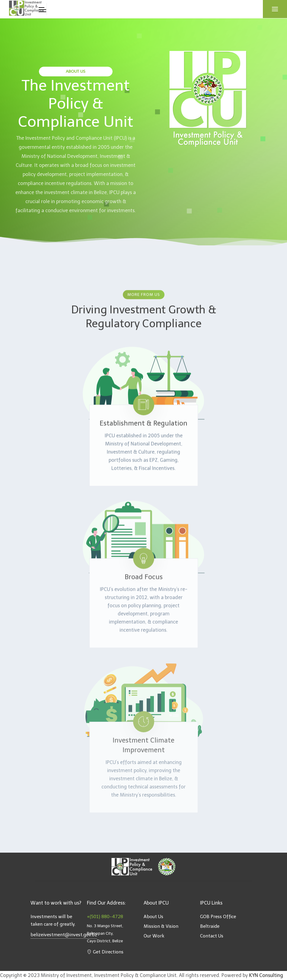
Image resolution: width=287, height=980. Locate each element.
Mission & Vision (161, 926)
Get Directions (105, 952)
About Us (153, 917)
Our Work (154, 936)
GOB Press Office (218, 917)
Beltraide (210, 926)
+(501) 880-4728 (105, 917)
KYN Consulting (266, 975)
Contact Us (212, 936)
